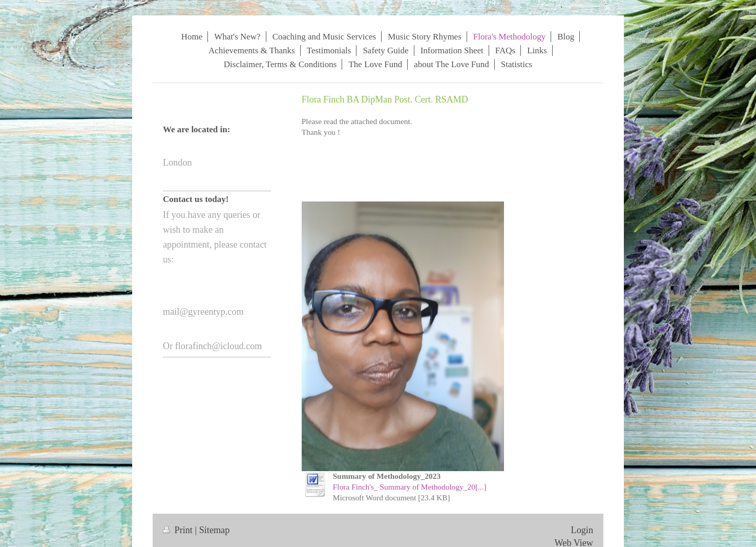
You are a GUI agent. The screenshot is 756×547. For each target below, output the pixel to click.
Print (179, 530)
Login (582, 530)
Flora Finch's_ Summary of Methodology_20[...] (410, 487)
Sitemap (215, 530)
